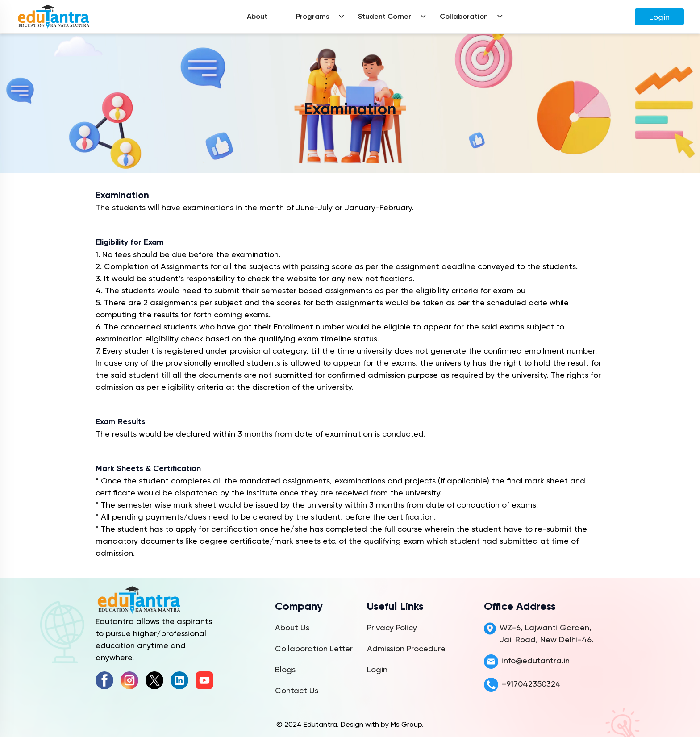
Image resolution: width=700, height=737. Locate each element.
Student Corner (385, 16)
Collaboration (464, 16)
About (257, 16)
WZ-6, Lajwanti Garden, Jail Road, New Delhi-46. (546, 633)
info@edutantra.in (536, 660)
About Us (292, 627)
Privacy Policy (392, 627)
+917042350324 (531, 684)
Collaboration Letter (314, 648)
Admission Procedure (406, 648)
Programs (313, 16)
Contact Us (297, 690)
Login (659, 17)
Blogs (285, 669)
